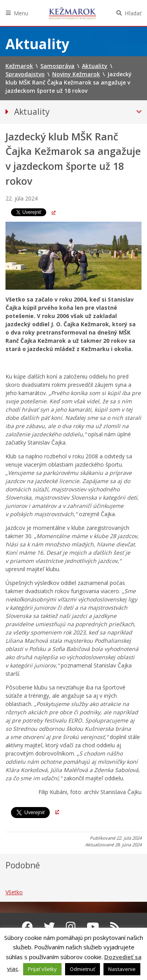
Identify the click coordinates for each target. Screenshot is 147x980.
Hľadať (133, 13)
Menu (21, 13)
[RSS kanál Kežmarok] (115, 927)
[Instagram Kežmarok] (71, 927)
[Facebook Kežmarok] (27, 927)
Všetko (14, 892)
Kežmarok (73, 13)
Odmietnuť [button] (83, 969)
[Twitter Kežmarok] (49, 927)
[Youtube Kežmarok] (93, 927)
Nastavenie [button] (122, 969)
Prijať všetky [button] (42, 969)
